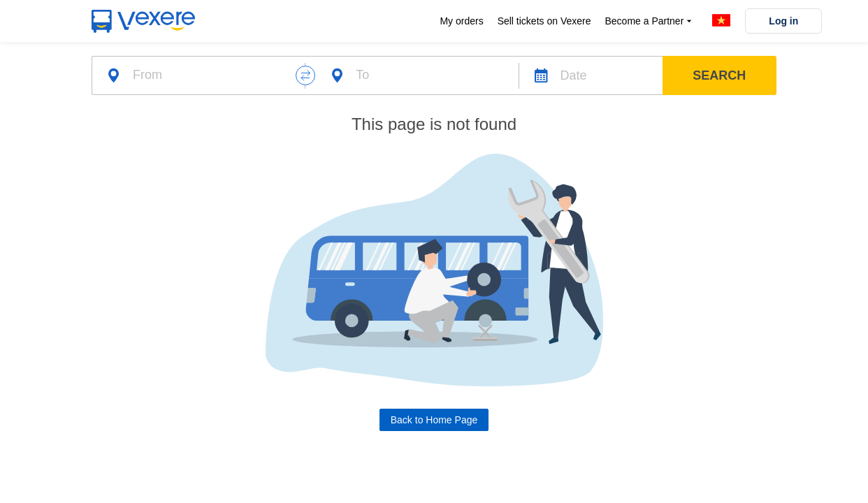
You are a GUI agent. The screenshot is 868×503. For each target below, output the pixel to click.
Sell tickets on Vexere (544, 21)
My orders (461, 21)
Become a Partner (650, 21)
